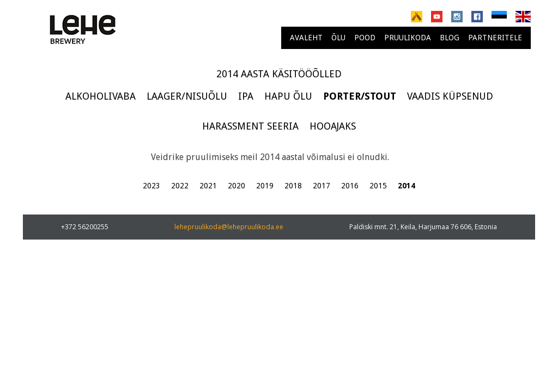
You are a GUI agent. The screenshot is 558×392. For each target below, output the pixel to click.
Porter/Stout (360, 96)
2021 (208, 186)
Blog (450, 38)
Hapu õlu (288, 96)
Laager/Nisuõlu (187, 96)
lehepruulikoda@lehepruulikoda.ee (229, 227)
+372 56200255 (85, 227)
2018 (293, 186)
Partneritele (495, 38)
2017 (322, 186)
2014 (407, 186)
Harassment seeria (250, 126)
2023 (151, 186)
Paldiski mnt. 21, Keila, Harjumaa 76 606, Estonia (423, 227)
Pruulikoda (408, 38)
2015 (378, 186)
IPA (246, 96)
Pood (365, 38)
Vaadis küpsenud (450, 96)
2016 (350, 186)
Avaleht (306, 38)
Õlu (338, 38)
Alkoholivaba (101, 96)
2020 (236, 186)
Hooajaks (333, 126)
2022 (180, 186)
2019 (265, 186)
